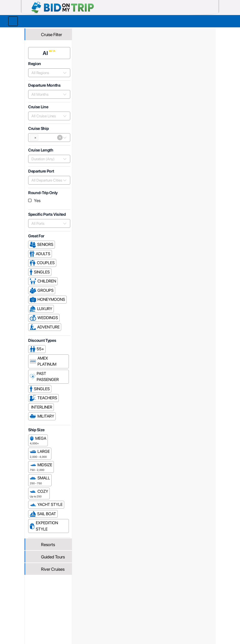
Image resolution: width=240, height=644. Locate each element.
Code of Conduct (155, 613)
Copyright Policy (155, 607)
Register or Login (44, 590)
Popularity (153, 207)
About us (111, 590)
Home (85, 32)
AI (47, 51)
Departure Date (187, 207)
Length (208, 207)
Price (167, 207)
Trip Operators (107, 32)
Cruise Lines (133, 32)
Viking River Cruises (166, 32)
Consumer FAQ (43, 596)
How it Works (115, 596)
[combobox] (47, 71)
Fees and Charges (83, 602)
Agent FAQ (76, 596)
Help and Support (45, 602)
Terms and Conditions (150, 598)
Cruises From (196, 71)
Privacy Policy (153, 590)
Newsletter (39, 609)
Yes (39, 199)
